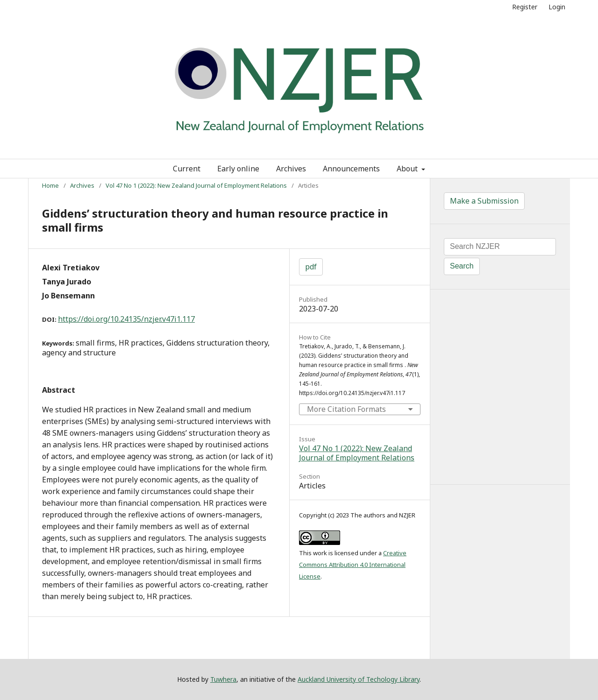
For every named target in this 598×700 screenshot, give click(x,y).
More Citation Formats (346, 409)
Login (557, 7)
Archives (291, 169)
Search (462, 266)
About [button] (408, 169)
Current (187, 169)
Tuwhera (223, 679)
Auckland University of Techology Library (359, 679)
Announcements (351, 169)
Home (50, 185)
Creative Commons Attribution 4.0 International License (353, 565)
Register (525, 7)
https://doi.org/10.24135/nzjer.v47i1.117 (126, 319)
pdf (311, 267)
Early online (238, 169)
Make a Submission (484, 201)
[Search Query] (500, 247)
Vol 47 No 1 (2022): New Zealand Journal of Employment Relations (196, 185)
